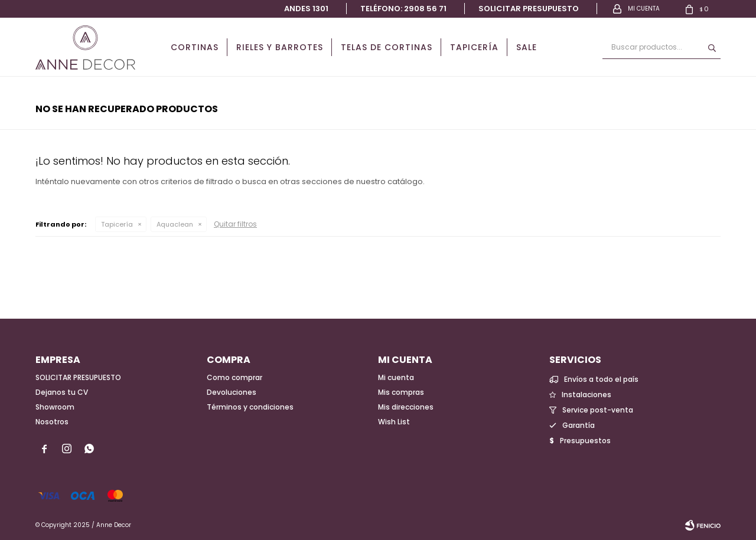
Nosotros (52, 422)
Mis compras (401, 392)
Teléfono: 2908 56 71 (403, 9)
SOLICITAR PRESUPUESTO (78, 377)
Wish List (394, 422)
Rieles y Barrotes (280, 47)
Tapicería (474, 47)
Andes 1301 (306, 9)
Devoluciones (232, 392)
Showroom (55, 407)
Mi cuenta (396, 377)
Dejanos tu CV (62, 392)
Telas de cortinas (387, 47)
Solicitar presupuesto (529, 9)
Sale (527, 47)
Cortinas (195, 47)
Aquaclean (175, 224)
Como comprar (234, 377)
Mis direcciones (406, 407)
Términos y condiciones (250, 407)
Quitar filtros (235, 224)
